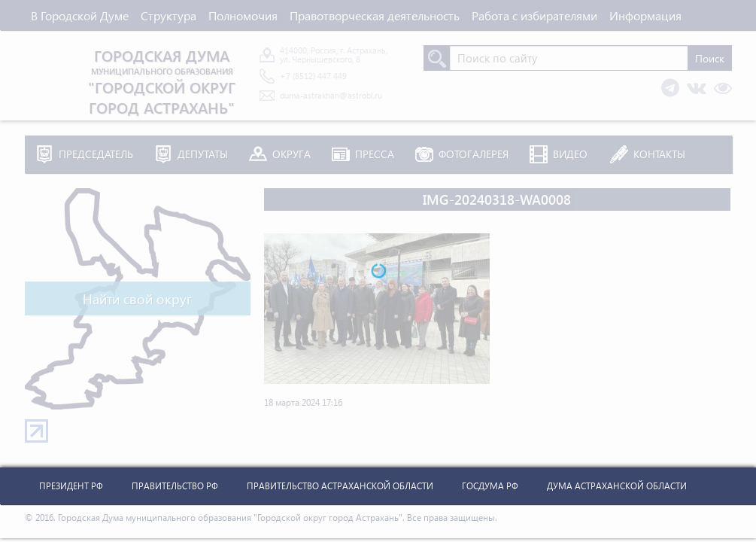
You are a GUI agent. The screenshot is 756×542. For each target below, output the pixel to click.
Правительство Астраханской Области (340, 486)
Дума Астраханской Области (617, 486)
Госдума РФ (490, 486)
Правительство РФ (175, 486)
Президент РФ (71, 486)
